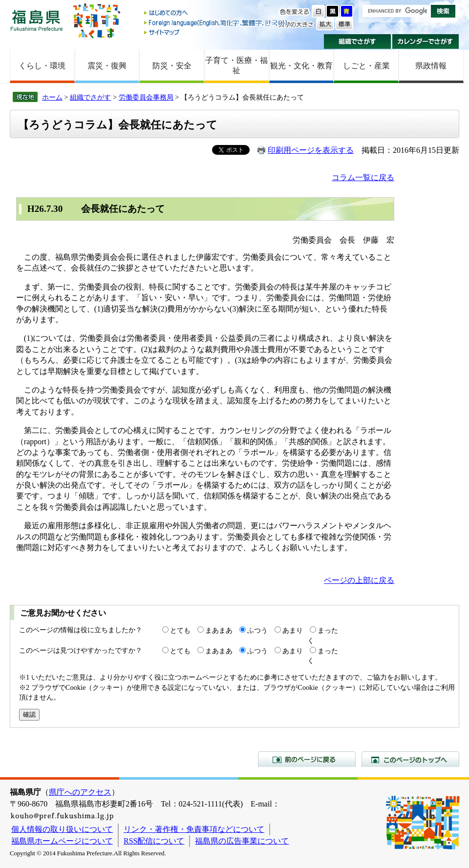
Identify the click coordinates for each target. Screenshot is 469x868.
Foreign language (216, 23)
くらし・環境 (42, 66)
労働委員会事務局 (146, 97)
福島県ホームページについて (62, 841)
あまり (293, 630)
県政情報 (431, 66)
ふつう (257, 630)
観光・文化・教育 (301, 66)
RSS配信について (154, 841)
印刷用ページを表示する (311, 150)
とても (180, 630)
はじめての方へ (216, 13)
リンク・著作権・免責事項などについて (194, 829)
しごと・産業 (366, 66)
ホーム (52, 97)
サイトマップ (216, 32)
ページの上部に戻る (359, 580)
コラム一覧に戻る (363, 177)
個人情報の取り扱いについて (62, 829)
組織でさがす (357, 41)
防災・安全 (172, 66)
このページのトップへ (410, 759)
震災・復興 (107, 66)
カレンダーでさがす (426, 41)
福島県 (37, 20)
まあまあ (219, 630)
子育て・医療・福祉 (236, 65)
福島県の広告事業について (242, 841)
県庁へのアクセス (80, 792)
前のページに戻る (307, 759)
